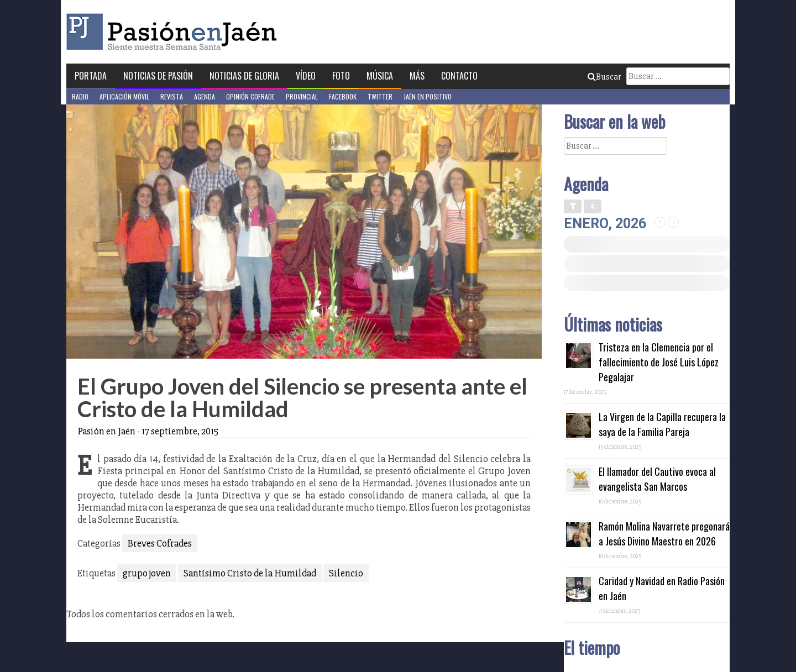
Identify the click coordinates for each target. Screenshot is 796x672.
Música (380, 76)
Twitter (380, 96)
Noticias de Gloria (244, 76)
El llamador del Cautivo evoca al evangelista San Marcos (657, 479)
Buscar (604, 77)
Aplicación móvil (124, 96)
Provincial (302, 96)
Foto (341, 76)
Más (417, 76)
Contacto (459, 76)
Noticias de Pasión (158, 76)
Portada (91, 76)
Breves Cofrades (160, 543)
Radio (80, 96)
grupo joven (147, 573)
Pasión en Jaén (175, 32)
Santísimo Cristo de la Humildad (250, 573)
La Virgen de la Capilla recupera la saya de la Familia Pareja (662, 424)
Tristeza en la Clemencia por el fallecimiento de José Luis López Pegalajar (659, 362)
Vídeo (306, 76)
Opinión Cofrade (250, 96)
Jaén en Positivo (428, 96)
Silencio (346, 573)
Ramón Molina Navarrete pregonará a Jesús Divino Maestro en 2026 (664, 534)
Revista (172, 96)
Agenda (205, 96)
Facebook (343, 96)
